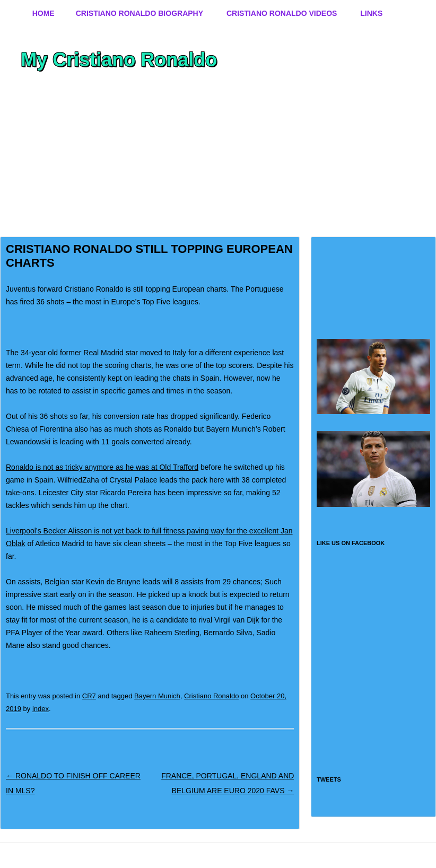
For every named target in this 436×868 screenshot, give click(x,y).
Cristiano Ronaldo (211, 696)
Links (371, 13)
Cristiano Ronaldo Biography (139, 13)
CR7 (89, 696)
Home (43, 13)
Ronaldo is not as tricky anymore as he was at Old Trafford (102, 467)
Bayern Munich (157, 696)
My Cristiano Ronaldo (119, 60)
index (41, 709)
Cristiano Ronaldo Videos (282, 13)
